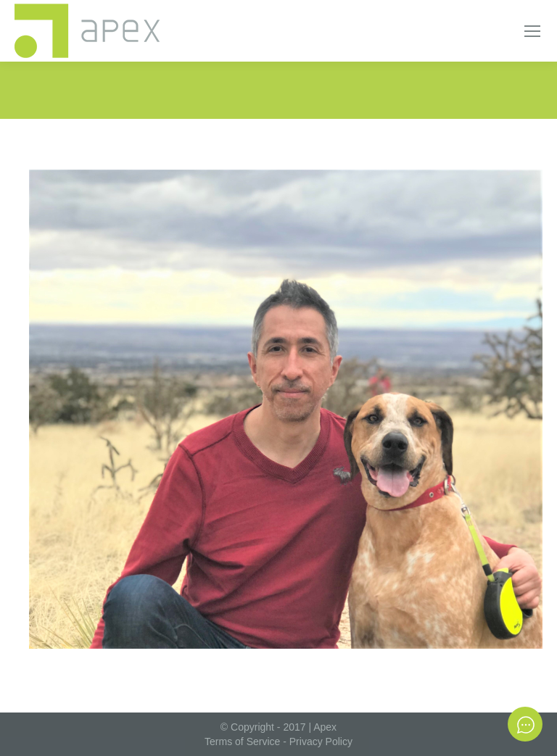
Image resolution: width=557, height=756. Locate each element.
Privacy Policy (321, 742)
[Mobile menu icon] (532, 31)
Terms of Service (242, 742)
